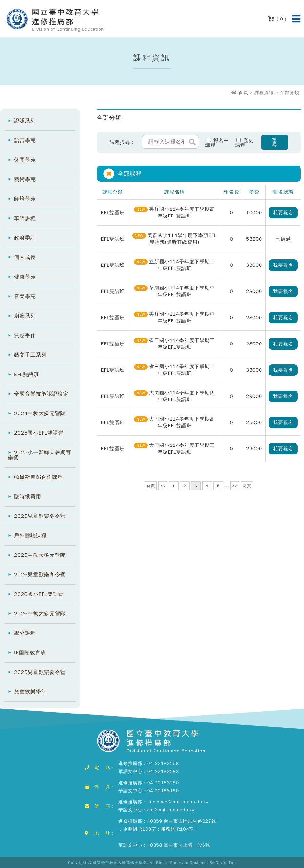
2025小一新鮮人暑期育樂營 (40, 455)
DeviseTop (226, 863)
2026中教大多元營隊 (40, 614)
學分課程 (25, 633)
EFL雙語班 (27, 375)
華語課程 (25, 218)
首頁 (243, 93)
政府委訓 (25, 238)
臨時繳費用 (28, 497)
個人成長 (25, 257)
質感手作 (25, 335)
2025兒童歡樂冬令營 (40, 516)
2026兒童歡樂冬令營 (40, 575)
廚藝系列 (25, 316)
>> (235, 486)
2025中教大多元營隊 (40, 555)
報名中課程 (217, 143)
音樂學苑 (25, 296)
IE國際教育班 (30, 653)
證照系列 (25, 121)
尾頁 (247, 486)
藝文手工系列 (30, 355)
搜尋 (275, 142)
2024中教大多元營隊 (40, 414)
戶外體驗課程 (30, 536)
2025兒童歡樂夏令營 (40, 672)
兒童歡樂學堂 (30, 692)
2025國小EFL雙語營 (39, 433)
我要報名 (283, 213)
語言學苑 (25, 140)
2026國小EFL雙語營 (39, 594)
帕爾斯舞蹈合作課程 (39, 477)
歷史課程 (244, 143)
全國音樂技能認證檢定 (41, 394)
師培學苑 (25, 199)
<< (163, 486)
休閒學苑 (25, 160)
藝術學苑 (25, 179)
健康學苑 (25, 277)
